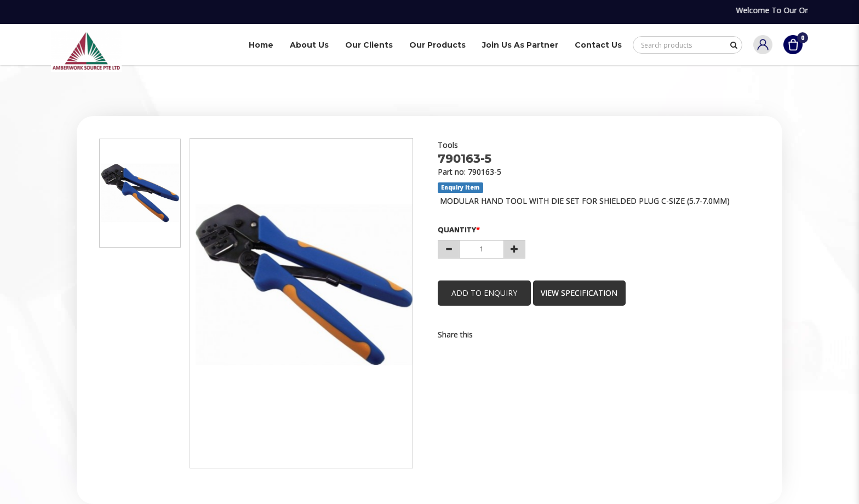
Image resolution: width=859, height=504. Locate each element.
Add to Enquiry (484, 293)
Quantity (457, 230)
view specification (580, 293)
